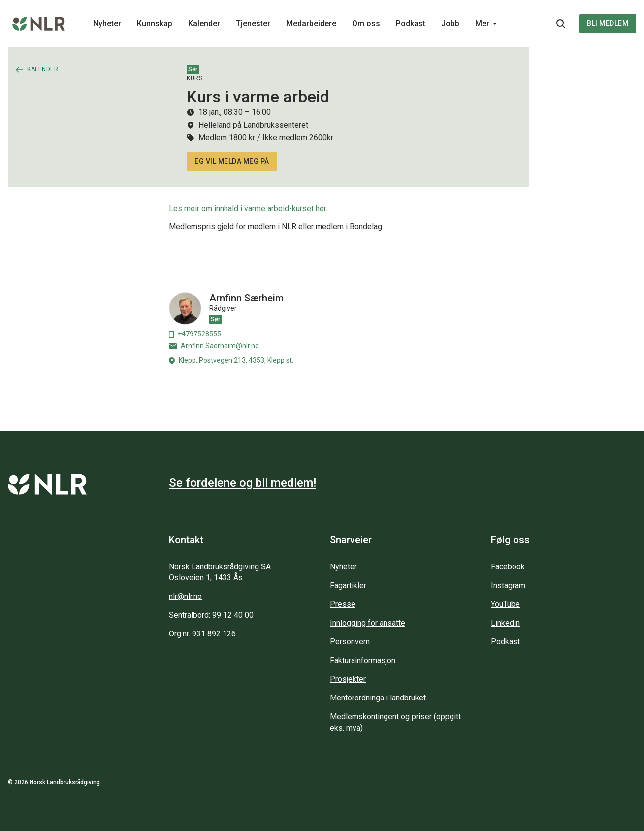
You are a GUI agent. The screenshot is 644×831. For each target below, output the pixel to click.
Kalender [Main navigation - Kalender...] (204, 23)
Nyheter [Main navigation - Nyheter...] (107, 23)
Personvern (350, 642)
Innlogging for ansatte (368, 623)
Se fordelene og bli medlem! (242, 483)
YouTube (505, 604)
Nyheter (343, 567)
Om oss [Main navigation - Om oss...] (366, 23)
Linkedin (505, 623)
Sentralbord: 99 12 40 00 (211, 615)
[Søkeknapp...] (561, 24)
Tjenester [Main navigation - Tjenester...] (253, 23)
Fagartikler (348, 585)
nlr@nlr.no (185, 596)
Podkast (505, 642)
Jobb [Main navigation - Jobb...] (450, 23)
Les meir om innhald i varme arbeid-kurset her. (248, 209)
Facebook (508, 567)
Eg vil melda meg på (232, 161)
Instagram (508, 585)
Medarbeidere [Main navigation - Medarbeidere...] (311, 23)
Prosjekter (348, 679)
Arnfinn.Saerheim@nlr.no (214, 346)
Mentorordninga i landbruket (378, 698)
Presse (343, 604)
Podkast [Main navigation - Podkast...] (411, 23)
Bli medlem (608, 23)
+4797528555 (195, 334)
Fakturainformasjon (363, 660)
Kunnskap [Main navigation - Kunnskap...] (155, 23)
